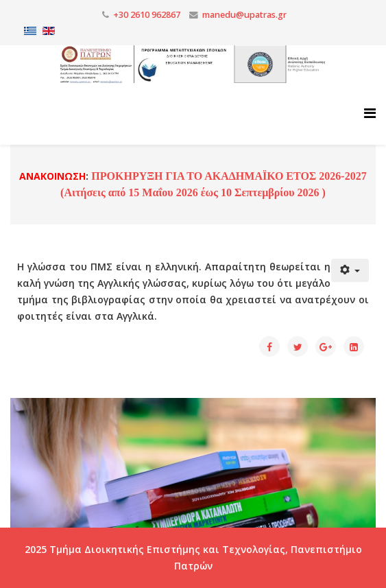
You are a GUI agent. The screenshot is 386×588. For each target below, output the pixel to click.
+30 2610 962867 (147, 15)
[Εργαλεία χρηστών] (350, 270)
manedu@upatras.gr (244, 15)
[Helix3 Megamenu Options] (370, 113)
